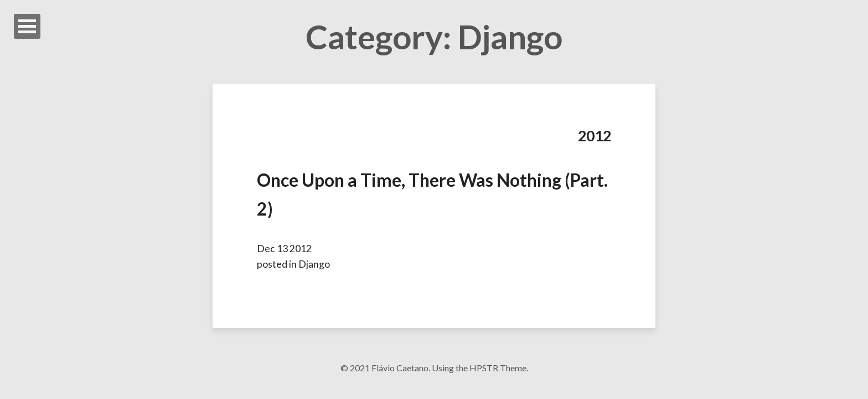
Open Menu (27, 26)
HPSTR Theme (498, 368)
